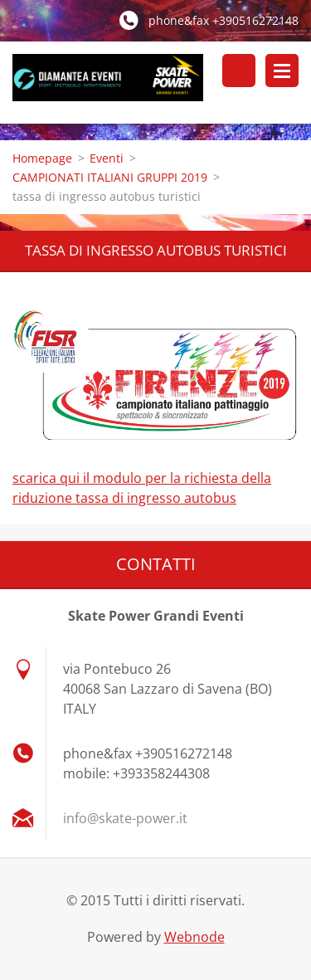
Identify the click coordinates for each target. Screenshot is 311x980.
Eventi (107, 158)
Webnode (194, 937)
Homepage (42, 158)
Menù (282, 71)
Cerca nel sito (239, 71)
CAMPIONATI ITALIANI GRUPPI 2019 (110, 177)
